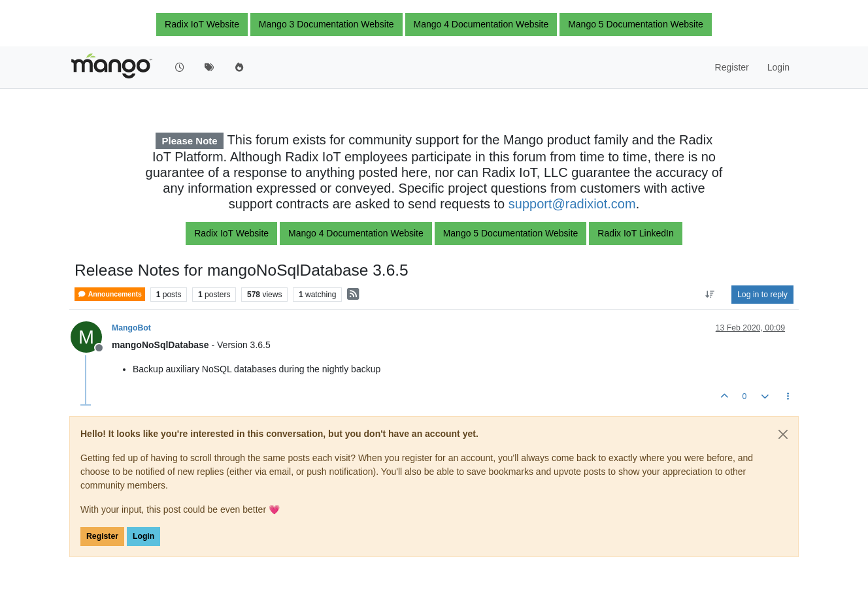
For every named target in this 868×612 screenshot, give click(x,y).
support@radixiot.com (572, 204)
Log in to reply (762, 295)
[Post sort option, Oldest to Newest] (710, 295)
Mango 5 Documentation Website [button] (636, 24)
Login (143, 536)
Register (102, 536)
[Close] (783, 434)
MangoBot (131, 328)
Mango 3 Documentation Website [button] (326, 24)
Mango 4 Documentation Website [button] (481, 24)
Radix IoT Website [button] (202, 24)
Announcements (110, 294)
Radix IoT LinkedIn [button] (635, 233)
